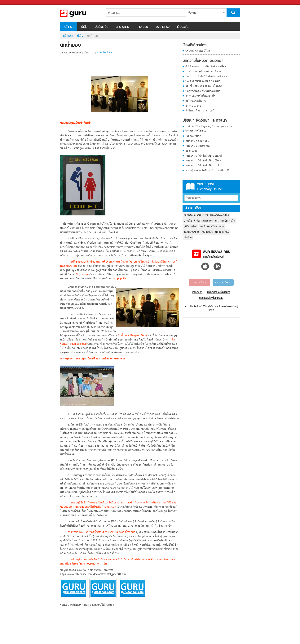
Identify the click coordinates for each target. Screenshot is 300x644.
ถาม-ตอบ (142, 27)
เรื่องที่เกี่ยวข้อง (195, 45)
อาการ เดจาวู (193, 106)
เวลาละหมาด (193, 136)
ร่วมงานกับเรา (223, 283)
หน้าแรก (69, 27)
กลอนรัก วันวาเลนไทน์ (196, 215)
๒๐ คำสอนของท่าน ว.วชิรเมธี (203, 81)
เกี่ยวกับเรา (197, 292)
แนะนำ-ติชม (199, 283)
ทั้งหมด (192, 13)
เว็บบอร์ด (183, 27)
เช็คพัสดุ (188, 237)
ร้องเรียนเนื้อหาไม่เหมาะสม (211, 298)
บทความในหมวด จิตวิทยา (203, 61)
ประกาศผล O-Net (220, 215)
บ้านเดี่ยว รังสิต (192, 221)
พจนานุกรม (163, 27)
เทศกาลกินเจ (222, 232)
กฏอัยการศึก (228, 221)
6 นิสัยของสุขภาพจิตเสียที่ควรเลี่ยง (206, 66)
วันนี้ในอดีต (102, 27)
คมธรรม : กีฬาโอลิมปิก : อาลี (202, 165)
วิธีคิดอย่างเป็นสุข (196, 101)
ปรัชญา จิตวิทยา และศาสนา (205, 121)
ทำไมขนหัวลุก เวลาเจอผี (200, 110)
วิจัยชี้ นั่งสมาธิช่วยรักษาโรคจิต (204, 86)
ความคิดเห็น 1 (104, 53)
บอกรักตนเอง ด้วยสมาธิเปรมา (203, 91)
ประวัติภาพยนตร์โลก (198, 51)
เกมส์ (202, 226)
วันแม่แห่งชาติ (191, 232)
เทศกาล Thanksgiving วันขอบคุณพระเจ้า (209, 126)
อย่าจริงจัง (191, 151)
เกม (217, 221)
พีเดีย (84, 27)
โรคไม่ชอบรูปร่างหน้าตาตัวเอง (203, 71)
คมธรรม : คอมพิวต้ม (197, 141)
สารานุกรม (122, 27)
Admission (207, 221)
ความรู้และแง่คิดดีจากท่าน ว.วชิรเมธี (207, 170)
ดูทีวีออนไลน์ (190, 226)
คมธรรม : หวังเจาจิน (198, 146)
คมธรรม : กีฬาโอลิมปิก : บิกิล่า (203, 160)
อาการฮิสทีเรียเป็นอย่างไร (201, 96)
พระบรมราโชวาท (196, 131)
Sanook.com (11, 2)
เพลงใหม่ (212, 226)
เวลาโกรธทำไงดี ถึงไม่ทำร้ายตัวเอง (206, 76)
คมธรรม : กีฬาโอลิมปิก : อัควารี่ (204, 156)
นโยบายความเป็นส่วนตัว (219, 292)
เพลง (222, 226)
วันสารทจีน (207, 232)
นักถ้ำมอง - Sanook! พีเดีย (80, 13)
